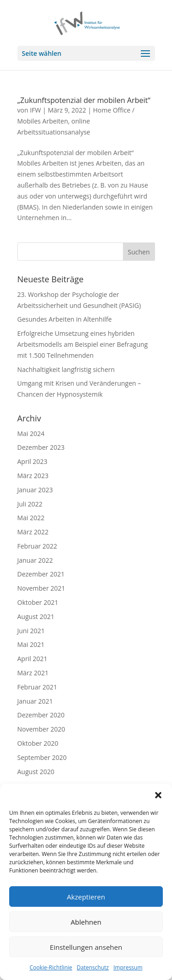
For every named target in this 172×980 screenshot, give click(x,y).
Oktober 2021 (38, 602)
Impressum (128, 967)
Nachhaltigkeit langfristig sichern (66, 369)
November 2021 (42, 588)
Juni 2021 (31, 631)
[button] (158, 795)
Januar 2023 (35, 490)
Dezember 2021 (41, 574)
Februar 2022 (37, 546)
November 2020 (42, 729)
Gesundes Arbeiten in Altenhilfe (65, 319)
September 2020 (42, 757)
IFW (35, 110)
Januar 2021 (35, 701)
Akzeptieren (86, 897)
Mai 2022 (31, 518)
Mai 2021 (31, 644)
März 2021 (33, 673)
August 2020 (36, 772)
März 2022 (33, 532)
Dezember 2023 (41, 447)
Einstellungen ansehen (86, 947)
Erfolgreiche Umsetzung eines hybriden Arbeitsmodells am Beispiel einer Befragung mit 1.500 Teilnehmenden (83, 344)
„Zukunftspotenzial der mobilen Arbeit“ (84, 100)
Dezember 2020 (41, 715)
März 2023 (33, 476)
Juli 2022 (30, 504)
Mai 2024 (31, 433)
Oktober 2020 (38, 743)
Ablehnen (86, 922)
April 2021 (33, 659)
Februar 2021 (37, 687)
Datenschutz (93, 967)
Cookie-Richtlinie (51, 967)
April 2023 (33, 461)
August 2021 (36, 617)
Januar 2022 (35, 560)
